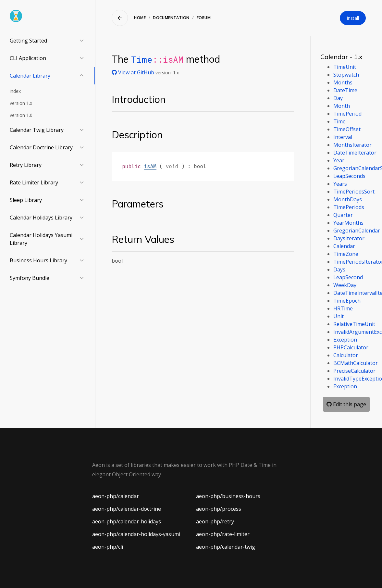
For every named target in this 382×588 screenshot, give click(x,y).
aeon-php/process (219, 509)
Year (339, 160)
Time (142, 59)
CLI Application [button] (28, 58)
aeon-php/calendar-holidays (127, 521)
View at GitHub (134, 72)
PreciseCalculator (354, 371)
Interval (343, 137)
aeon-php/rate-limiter (223, 534)
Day (338, 98)
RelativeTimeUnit (354, 324)
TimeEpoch (347, 301)
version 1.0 (21, 115)
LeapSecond (348, 277)
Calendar (344, 246)
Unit (339, 316)
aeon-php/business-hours (228, 496)
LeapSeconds (349, 176)
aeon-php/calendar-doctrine (127, 509)
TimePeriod (347, 114)
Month (342, 106)
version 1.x (21, 103)
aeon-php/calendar (116, 496)
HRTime (343, 308)
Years (340, 184)
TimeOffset (347, 129)
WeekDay (345, 285)
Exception (345, 340)
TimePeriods (349, 207)
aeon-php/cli (108, 547)
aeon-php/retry (215, 521)
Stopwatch (346, 75)
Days (339, 269)
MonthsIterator (352, 145)
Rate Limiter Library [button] (34, 182)
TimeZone (346, 254)
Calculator (346, 355)
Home (140, 18)
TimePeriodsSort (354, 192)
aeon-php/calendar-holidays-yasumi (136, 534)
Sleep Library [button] (26, 200)
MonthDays (348, 199)
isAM (150, 166)
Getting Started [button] (28, 41)
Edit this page (346, 404)
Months (343, 82)
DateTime (345, 90)
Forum (204, 18)
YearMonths (348, 223)
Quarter (343, 215)
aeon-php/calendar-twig (226, 547)
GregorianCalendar (357, 231)
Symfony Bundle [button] (30, 278)
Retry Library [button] (26, 165)
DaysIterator (349, 238)
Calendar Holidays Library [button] (41, 218)
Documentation (171, 18)
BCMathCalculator (356, 363)
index (15, 91)
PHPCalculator (351, 347)
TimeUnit (345, 67)
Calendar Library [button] (30, 76)
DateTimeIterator (355, 153)
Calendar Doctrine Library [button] (41, 147)
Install (353, 18)
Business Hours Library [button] (38, 260)
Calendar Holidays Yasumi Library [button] (41, 239)
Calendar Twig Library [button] (37, 130)
